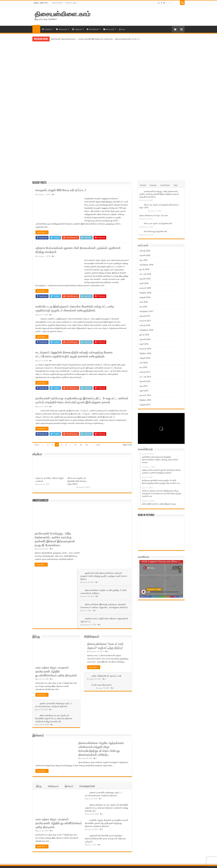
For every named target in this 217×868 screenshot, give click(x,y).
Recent (143, 185)
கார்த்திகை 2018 (146, 265)
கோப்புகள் (109, 29)
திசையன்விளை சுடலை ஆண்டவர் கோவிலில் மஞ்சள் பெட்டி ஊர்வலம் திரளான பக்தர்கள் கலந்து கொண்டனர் (54, 659)
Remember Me (51, 834)
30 (86, 445)
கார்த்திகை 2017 (146, 311)
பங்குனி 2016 (145, 358)
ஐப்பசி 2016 (144, 335)
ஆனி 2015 (144, 391)
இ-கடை (122, 29)
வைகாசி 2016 (145, 349)
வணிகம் (47, 29)
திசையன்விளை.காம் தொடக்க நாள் (154, 215)
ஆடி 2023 (143, 260)
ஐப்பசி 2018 (144, 269)
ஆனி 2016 (144, 344)
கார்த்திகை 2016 (146, 330)
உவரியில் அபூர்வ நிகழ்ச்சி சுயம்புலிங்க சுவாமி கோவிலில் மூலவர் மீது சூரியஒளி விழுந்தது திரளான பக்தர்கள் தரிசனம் (106, 764)
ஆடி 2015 (143, 386)
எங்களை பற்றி (71, 3)
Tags (176, 185)
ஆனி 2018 (144, 283)
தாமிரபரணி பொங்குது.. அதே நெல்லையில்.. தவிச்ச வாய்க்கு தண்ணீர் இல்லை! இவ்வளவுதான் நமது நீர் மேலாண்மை (159, 194)
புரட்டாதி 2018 (145, 274)
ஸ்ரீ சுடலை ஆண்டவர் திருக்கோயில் (158, 223)
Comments (165, 185)
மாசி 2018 (144, 302)
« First (36, 445)
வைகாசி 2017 (145, 321)
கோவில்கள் (93, 29)
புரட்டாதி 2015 (145, 377)
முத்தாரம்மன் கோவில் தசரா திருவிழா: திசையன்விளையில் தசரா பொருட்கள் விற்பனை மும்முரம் (105, 779)
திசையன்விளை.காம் (62, 14)
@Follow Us (145, 813)
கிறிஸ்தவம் (92, 577)
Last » (98, 445)
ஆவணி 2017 (145, 316)
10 (75, 445)
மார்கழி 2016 (145, 325)
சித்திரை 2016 (145, 353)
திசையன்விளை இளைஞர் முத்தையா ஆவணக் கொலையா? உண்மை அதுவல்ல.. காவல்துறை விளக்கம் (104, 541)
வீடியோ (37, 454)
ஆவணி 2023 (145, 255)
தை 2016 (143, 367)
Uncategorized (40, 501)
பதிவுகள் (77, 29)
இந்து (36, 577)
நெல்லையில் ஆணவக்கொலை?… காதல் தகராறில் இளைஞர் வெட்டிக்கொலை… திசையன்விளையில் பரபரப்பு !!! (95, 39)
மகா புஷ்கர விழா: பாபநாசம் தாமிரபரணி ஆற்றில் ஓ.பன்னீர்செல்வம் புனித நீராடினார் (56, 612)
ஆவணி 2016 (145, 339)
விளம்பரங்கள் (57, 3)
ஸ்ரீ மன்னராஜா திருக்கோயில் (156, 231)
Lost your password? (41, 845)
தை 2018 (143, 307)
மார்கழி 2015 (145, 372)
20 (81, 445)
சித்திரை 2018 (145, 293)
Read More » (42, 232)
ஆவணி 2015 (145, 381)
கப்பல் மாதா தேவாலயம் (102, 625)
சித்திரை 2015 (145, 400)
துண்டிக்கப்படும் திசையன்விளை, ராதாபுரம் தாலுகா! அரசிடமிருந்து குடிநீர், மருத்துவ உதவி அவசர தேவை (106, 510)
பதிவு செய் (36, 841)
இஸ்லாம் (38, 676)
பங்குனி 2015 (145, 405)
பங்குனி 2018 (145, 297)
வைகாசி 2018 (145, 288)
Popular (153, 185)
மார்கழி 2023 (145, 251)
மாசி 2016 (144, 363)
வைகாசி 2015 (145, 395)
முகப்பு (36, 29)
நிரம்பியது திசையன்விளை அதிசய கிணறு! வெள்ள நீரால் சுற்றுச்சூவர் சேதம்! (107, 820)
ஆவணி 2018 (145, 279)
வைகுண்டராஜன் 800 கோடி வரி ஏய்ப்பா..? (61, 190)
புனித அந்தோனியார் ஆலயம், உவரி (107, 616)
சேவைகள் (62, 29)
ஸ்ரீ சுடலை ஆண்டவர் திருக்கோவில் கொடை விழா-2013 (77, 481)
